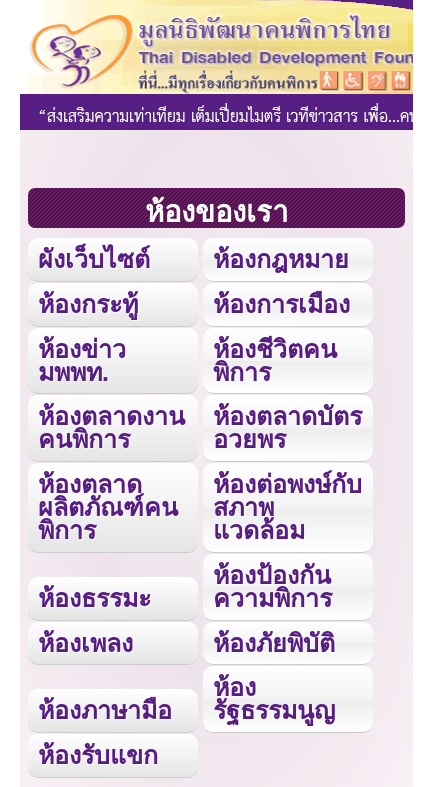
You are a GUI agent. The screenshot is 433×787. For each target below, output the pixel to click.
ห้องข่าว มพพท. (82, 360)
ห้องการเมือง (281, 304)
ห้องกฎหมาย (281, 259)
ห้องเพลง (85, 643)
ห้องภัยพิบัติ (274, 643)
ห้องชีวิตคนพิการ (275, 360)
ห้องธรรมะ (94, 598)
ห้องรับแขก (98, 755)
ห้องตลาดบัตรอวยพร (287, 427)
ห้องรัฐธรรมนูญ (274, 698)
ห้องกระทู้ (88, 304)
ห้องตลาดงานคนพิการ (111, 427)
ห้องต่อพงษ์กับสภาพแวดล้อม (287, 507)
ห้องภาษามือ (105, 710)
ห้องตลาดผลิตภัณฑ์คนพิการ (108, 507)
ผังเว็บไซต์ (94, 259)
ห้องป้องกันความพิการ (272, 586)
